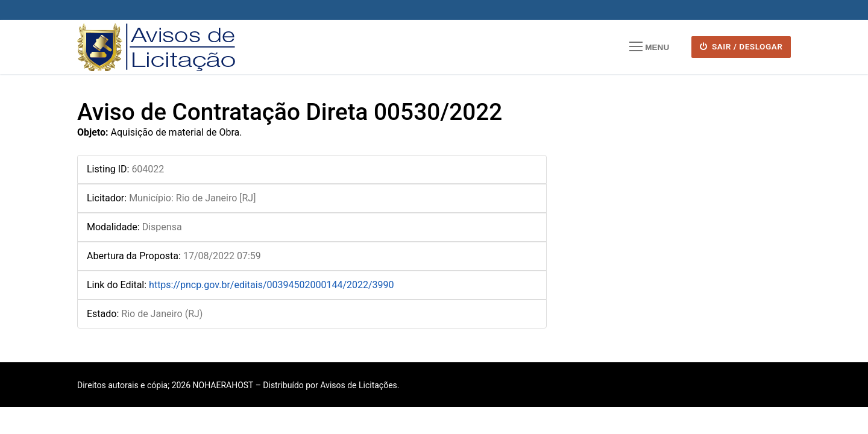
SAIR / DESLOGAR (741, 46)
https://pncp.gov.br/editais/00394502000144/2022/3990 (272, 285)
